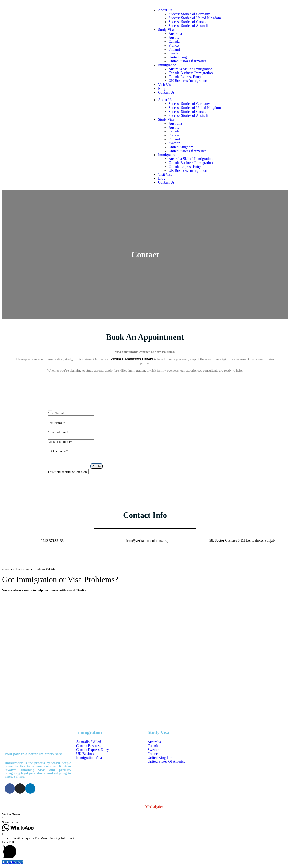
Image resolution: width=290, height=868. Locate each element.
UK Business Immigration (188, 81)
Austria (174, 38)
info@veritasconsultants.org (147, 542)
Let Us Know (58, 451)
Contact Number (60, 442)
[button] (145, 816)
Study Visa (166, 30)
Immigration (167, 65)
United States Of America (187, 61)
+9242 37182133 (51, 542)
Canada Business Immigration (191, 73)
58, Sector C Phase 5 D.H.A (243, 782)
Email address (58, 432)
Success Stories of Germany (189, 14)
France (174, 45)
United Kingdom (181, 57)
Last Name (56, 423)
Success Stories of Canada (188, 22)
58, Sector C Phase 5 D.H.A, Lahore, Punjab (242, 542)
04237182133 (232, 753)
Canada (174, 42)
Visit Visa (165, 85)
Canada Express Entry (185, 77)
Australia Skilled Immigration (191, 69)
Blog (162, 89)
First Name (56, 413)
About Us (165, 10)
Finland (174, 49)
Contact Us (166, 93)
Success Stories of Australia (189, 26)
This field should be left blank (68, 473)
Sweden (174, 53)
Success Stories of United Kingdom (195, 18)
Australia (175, 34)
